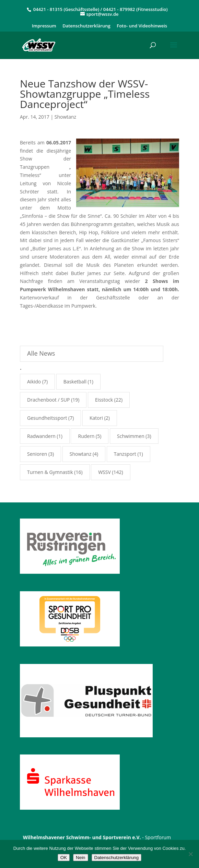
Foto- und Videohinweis (142, 26)
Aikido (34, 382)
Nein (80, 858)
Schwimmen (131, 436)
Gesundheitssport (47, 418)
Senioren (37, 454)
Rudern (86, 436)
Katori (96, 418)
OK (64, 858)
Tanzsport (125, 454)
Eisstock (104, 400)
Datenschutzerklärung (86, 26)
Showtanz (65, 117)
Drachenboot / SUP (49, 400)
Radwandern (41, 436)
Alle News (41, 353)
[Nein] (190, 854)
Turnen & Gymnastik (50, 472)
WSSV (104, 472)
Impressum (44, 26)
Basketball (75, 382)
